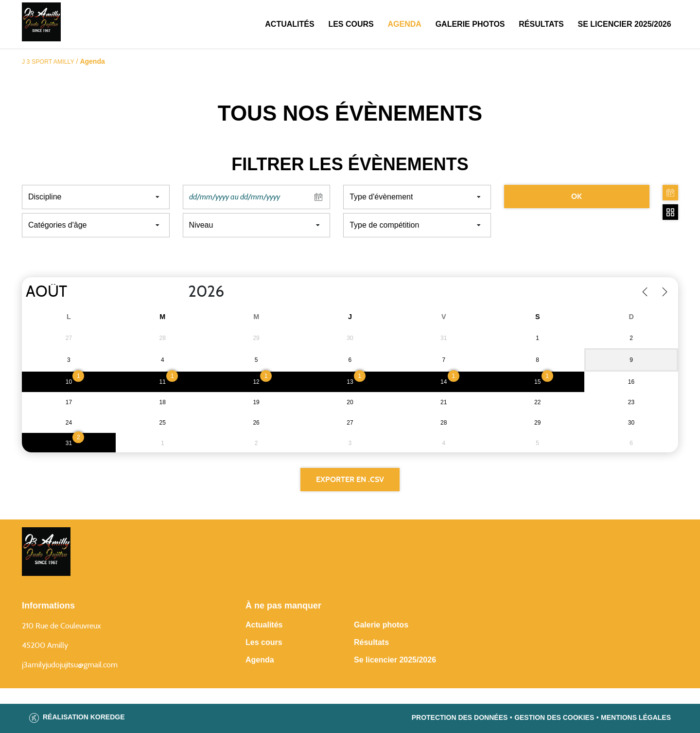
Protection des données (460, 717)
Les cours (351, 24)
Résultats (541, 24)
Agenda (405, 24)
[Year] (180, 292)
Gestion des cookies (554, 717)
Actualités (289, 24)
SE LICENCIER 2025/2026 (625, 24)
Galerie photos (470, 24)
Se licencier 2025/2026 (395, 660)
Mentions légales (636, 717)
